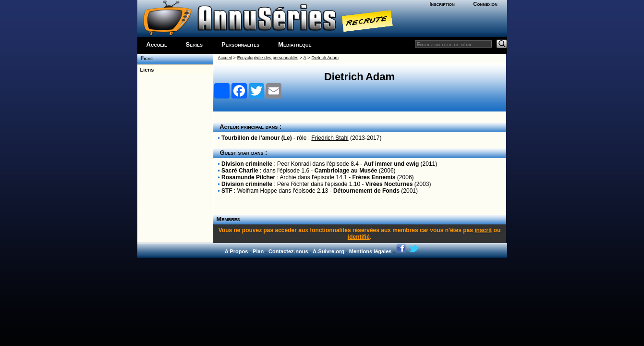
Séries (194, 44)
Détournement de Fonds (366, 191)
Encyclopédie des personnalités (268, 58)
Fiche (145, 58)
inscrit (483, 230)
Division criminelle (247, 164)
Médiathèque (295, 44)
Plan (258, 251)
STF (227, 191)
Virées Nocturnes (389, 184)
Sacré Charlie (240, 171)
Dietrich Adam (325, 58)
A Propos (237, 251)
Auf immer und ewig (392, 164)
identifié (359, 237)
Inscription (442, 4)
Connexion (485, 4)
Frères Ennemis (374, 177)
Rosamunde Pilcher (248, 177)
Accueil (157, 44)
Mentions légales (371, 251)
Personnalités (240, 44)
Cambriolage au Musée (346, 171)
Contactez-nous (288, 251)
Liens (146, 70)
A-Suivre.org (328, 251)
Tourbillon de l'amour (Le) (257, 138)
